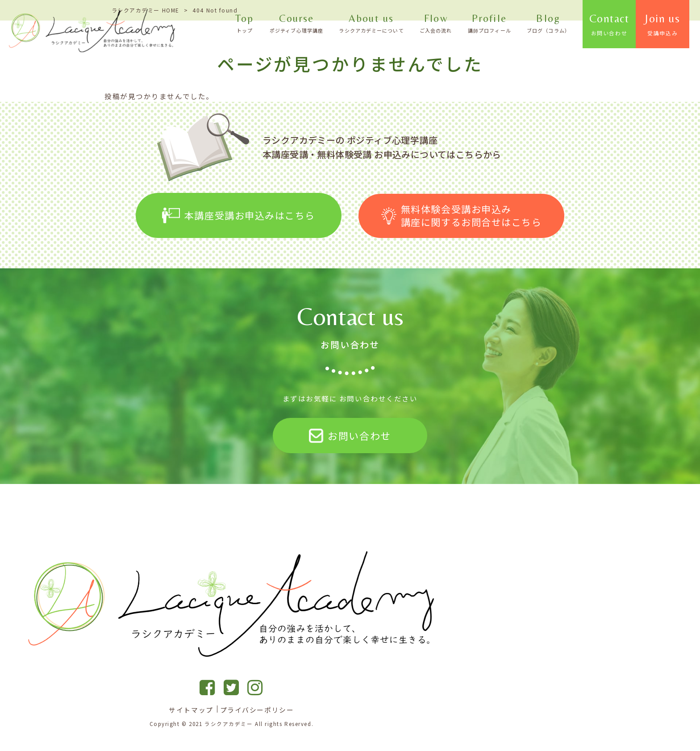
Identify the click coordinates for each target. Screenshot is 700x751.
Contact (621, 24)
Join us (674, 24)
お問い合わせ (350, 435)
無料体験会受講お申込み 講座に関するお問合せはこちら (462, 215)
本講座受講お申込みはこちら (239, 215)
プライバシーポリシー (257, 709)
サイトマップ (191, 709)
